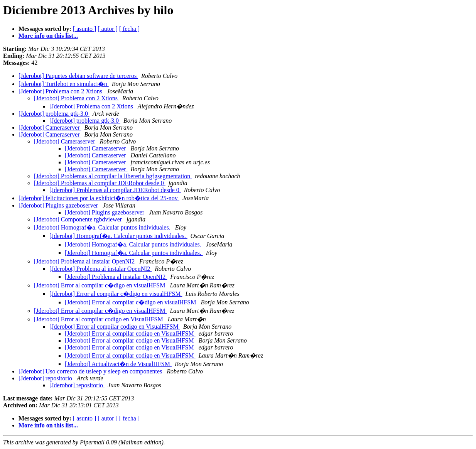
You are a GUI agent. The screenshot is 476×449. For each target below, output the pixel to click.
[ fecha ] (129, 29)
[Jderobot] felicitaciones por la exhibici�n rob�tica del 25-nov (99, 198)
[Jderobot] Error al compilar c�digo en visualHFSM (100, 285)
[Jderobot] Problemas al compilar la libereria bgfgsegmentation (113, 176)
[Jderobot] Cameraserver (50, 127)
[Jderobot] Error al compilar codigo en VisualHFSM (99, 319)
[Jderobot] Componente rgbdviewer (79, 219)
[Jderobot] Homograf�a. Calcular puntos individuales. (103, 227)
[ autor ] (108, 29)
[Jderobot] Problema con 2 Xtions (61, 91)
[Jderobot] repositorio (46, 378)
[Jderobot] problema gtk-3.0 (54, 114)
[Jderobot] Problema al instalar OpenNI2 (85, 261)
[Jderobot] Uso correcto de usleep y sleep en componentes (91, 371)
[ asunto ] (84, 29)
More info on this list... (48, 36)
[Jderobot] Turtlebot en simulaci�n (64, 84)
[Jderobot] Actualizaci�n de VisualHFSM (118, 364)
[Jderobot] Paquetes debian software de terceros (78, 76)
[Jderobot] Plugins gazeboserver (59, 205)
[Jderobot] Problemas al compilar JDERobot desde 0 (100, 183)
